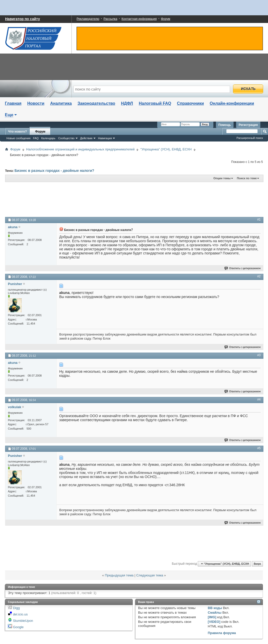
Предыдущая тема (119, 575)
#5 (259, 448)
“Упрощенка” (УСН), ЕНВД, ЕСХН (166, 149)
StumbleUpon (23, 621)
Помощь (225, 125)
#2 (259, 276)
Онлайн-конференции (232, 103)
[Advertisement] (130, 199)
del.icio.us (20, 614)
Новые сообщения (18, 138)
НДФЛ (127, 103)
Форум (165, 19)
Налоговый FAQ (155, 103)
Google (18, 627)
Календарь (48, 138)
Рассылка (110, 19)
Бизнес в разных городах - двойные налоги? (54, 171)
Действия (86, 138)
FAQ (36, 138)
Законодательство (96, 103)
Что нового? (17, 132)
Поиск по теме (247, 178)
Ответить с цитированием (243, 268)
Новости (36, 103)
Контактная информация (139, 19)
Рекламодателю (88, 19)
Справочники (190, 103)
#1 (259, 220)
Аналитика (61, 103)
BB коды (215, 608)
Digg (16, 608)
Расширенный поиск (250, 138)
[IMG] (212, 617)
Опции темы (222, 178)
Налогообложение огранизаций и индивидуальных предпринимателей (81, 149)
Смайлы (215, 613)
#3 (259, 355)
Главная (13, 103)
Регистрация (248, 125)
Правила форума (222, 633)
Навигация (105, 138)
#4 (259, 400)
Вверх (257, 564)
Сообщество (66, 138)
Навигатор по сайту (23, 19)
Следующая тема (150, 575)
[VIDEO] (214, 622)
